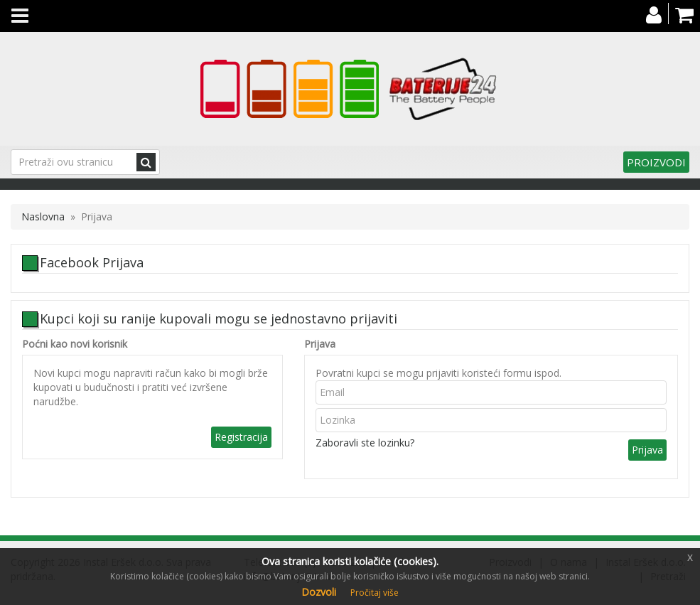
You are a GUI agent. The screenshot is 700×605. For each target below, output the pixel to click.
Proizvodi (656, 162)
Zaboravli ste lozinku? (365, 443)
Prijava (320, 344)
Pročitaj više (375, 593)
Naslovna (43, 216)
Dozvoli (319, 592)
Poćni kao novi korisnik (75, 344)
